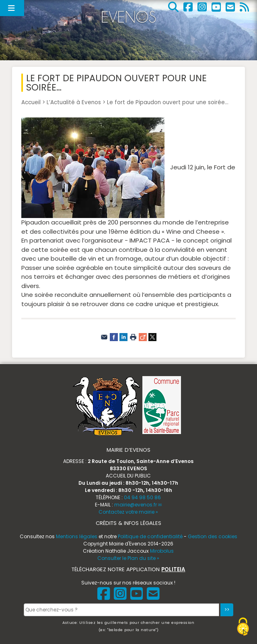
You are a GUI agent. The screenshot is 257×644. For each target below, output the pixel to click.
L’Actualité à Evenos (74, 102)
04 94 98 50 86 (142, 497)
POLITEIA (173, 569)
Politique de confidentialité (150, 536)
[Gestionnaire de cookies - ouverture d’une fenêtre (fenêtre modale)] (243, 628)
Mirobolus (162, 551)
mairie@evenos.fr (136, 505)
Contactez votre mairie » (128, 512)
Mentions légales (77, 536)
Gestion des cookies (213, 536)
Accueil (31, 102)
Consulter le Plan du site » (128, 558)
